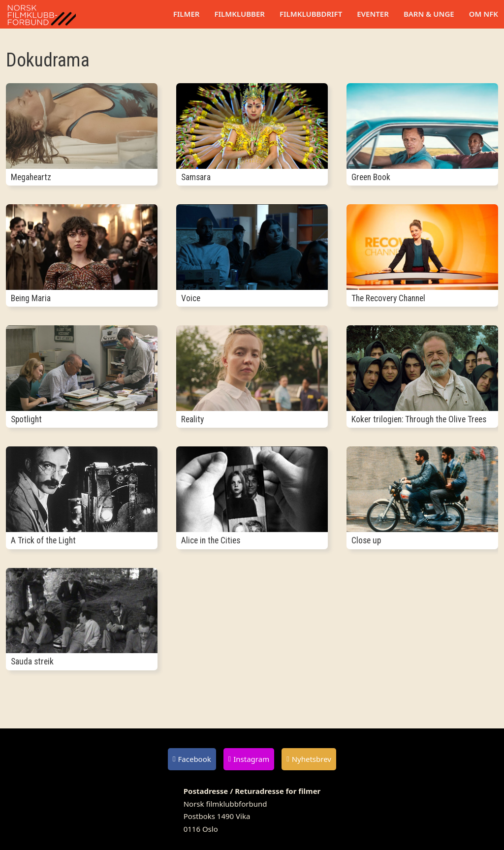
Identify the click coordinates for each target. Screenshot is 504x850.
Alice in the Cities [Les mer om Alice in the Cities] (211, 540)
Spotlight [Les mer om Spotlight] (26, 419)
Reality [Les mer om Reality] (192, 419)
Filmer (187, 14)
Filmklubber (239, 14)
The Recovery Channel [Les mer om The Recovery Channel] (388, 298)
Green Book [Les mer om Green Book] (371, 177)
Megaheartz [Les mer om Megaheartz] (31, 177)
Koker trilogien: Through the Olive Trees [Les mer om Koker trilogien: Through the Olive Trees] (419, 419)
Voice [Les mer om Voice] (191, 298)
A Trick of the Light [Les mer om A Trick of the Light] (43, 540)
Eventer (373, 14)
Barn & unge (429, 14)
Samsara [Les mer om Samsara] (196, 177)
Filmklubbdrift (311, 14)
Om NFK (484, 14)
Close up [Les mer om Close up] (366, 540)
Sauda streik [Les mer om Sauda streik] (32, 661)
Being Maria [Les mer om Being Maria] (31, 298)
